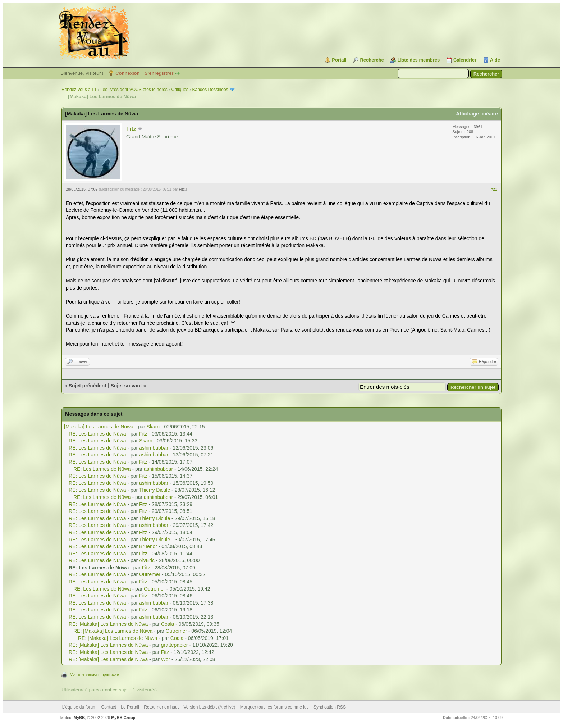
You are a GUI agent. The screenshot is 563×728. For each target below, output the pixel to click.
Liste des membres (418, 60)
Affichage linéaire (477, 114)
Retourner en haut (161, 707)
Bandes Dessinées (210, 90)
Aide (495, 60)
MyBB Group (123, 718)
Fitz (131, 129)
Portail (339, 60)
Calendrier (465, 60)
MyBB (79, 718)
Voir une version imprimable (95, 674)
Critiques (180, 90)
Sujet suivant (126, 386)
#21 (494, 189)
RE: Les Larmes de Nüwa (97, 434)
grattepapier (175, 645)
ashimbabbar (154, 448)
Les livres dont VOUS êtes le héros (134, 90)
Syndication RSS (330, 707)
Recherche (372, 60)
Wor (166, 659)
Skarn (153, 427)
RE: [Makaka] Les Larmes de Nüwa (108, 624)
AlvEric (147, 560)
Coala (168, 624)
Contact (109, 707)
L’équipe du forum (79, 707)
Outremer (150, 574)
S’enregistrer (159, 73)
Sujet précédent (88, 386)
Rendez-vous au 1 (79, 90)
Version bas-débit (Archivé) (209, 707)
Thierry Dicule (155, 490)
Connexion (127, 73)
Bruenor (148, 546)
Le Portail (130, 707)
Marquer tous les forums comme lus (274, 707)
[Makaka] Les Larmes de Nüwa (99, 427)
